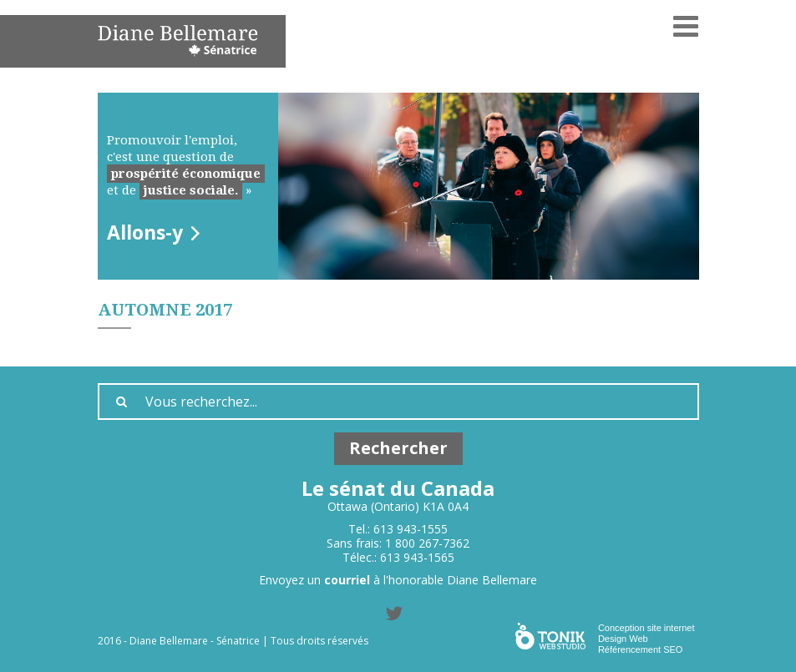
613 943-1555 (411, 529)
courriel (347, 580)
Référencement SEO (641, 649)
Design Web (623, 639)
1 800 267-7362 (427, 543)
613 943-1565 (417, 557)
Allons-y (145, 232)
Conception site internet (646, 628)
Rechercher (398, 448)
